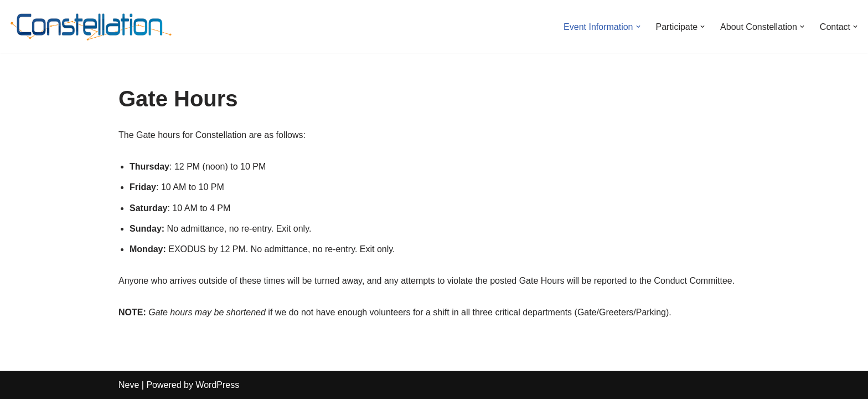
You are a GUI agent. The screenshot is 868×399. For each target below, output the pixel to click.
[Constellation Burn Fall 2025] (91, 27)
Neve (129, 385)
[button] (638, 27)
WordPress (217, 385)
